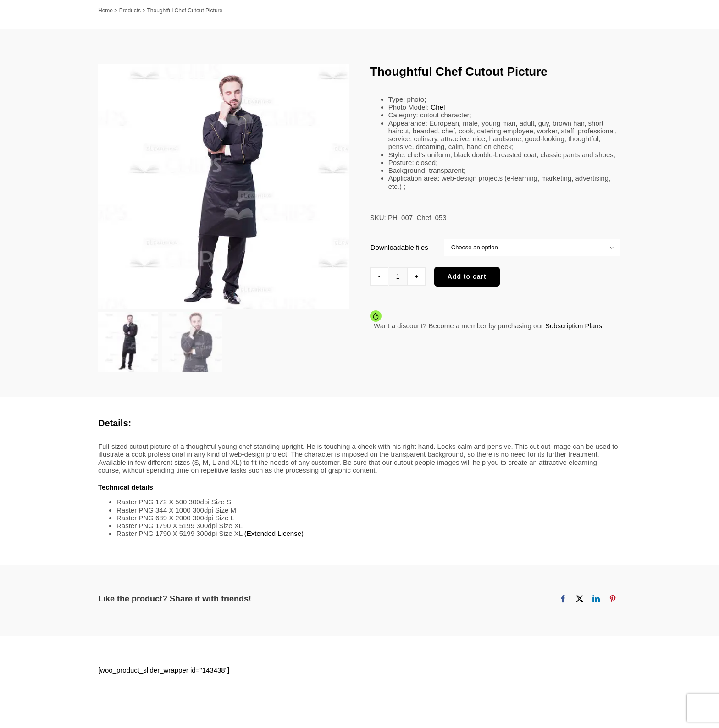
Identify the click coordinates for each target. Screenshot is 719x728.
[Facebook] (563, 605)
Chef (438, 107)
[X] (580, 605)
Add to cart (467, 276)
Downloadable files (399, 247)
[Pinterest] (613, 605)
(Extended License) (274, 539)
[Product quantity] (398, 276)
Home (105, 11)
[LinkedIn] (596, 605)
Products (130, 11)
